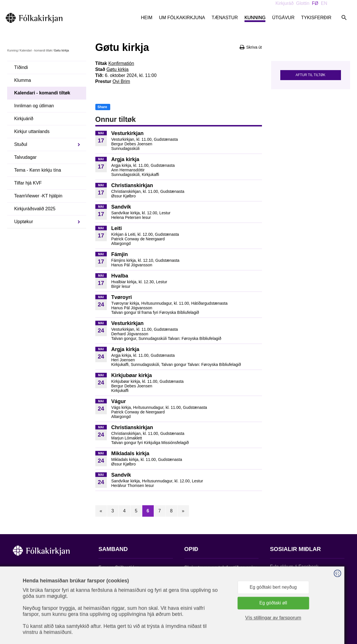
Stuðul (21, 144)
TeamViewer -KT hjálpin (38, 196)
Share (102, 107)
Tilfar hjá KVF (28, 183)
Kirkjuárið (24, 119)
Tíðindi (21, 67)
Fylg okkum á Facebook (294, 567)
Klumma (23, 80)
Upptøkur (24, 222)
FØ (315, 3)
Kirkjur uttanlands (32, 131)
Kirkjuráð (284, 3)
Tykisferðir (316, 18)
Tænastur (225, 18)
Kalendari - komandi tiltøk (36, 50)
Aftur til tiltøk (310, 75)
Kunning (255, 18)
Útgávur (283, 18)
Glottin (303, 3)
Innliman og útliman (34, 106)
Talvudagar (25, 157)
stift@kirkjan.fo (114, 606)
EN (324, 3)
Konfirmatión (121, 63)
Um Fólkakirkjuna (182, 18)
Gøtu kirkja (118, 69)
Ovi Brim (121, 81)
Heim (147, 18)
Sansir (339, 616)
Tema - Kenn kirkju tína (38, 170)
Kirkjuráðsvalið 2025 (35, 209)
